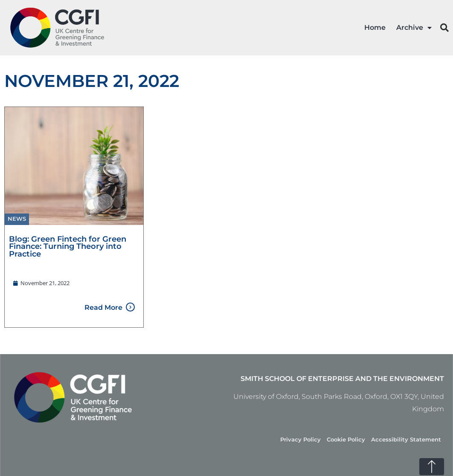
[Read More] (130, 307)
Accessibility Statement (406, 440)
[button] (444, 28)
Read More (103, 307)
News (17, 219)
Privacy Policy (301, 440)
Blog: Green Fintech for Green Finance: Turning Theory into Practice (68, 246)
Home (375, 27)
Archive (414, 28)
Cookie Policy (346, 440)
